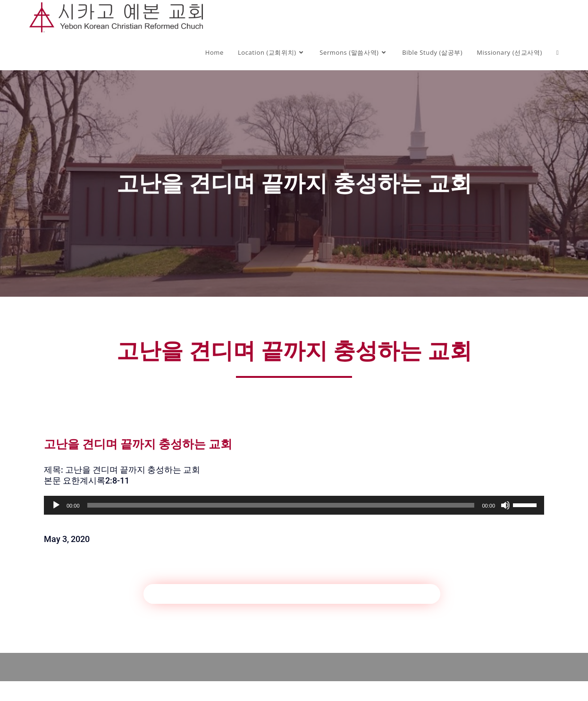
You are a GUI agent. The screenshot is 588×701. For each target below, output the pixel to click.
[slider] (281, 505)
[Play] (56, 505)
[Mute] (505, 505)
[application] (294, 505)
